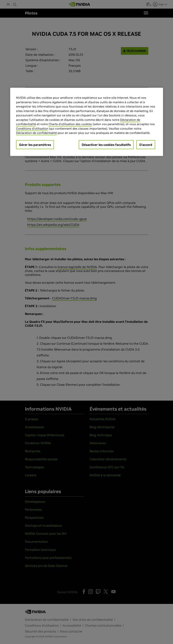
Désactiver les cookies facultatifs (106, 144)
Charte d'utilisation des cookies (70, 124)
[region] (87, 122)
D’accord (146, 144)
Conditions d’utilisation (32, 128)
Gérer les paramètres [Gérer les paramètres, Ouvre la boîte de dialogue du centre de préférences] (35, 144)
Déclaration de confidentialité (36, 133)
